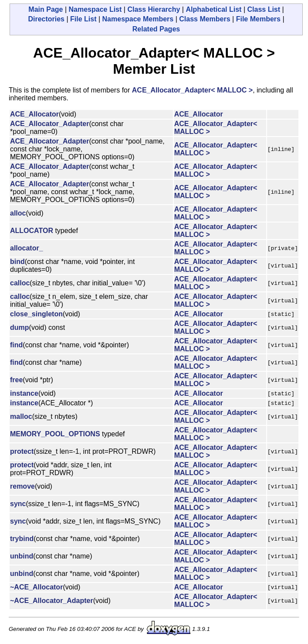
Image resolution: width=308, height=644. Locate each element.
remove (22, 486)
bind (17, 262)
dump (20, 327)
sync (18, 504)
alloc (18, 213)
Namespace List (95, 9)
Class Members (205, 19)
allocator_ (27, 248)
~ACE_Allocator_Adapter (52, 601)
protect (22, 451)
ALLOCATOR (32, 231)
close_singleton (36, 314)
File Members (258, 19)
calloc (20, 283)
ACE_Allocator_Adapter (49, 124)
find (16, 345)
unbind (22, 556)
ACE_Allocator (34, 114)
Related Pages (156, 29)
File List (83, 19)
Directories (46, 19)
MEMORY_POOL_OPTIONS (55, 434)
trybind (22, 539)
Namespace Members (138, 19)
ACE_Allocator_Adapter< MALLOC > (192, 90)
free (16, 380)
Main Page (46, 9)
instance (24, 393)
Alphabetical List (213, 9)
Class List (264, 9)
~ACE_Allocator (36, 587)
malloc (21, 416)
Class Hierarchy (154, 9)
